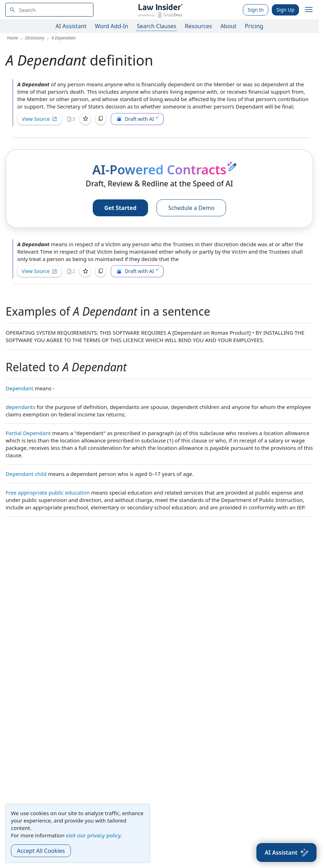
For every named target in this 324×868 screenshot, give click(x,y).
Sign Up (285, 10)
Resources (198, 26)
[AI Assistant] (286, 852)
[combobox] (49, 10)
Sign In (256, 10)
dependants (20, 407)
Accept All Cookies (41, 851)
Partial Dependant (28, 433)
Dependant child (26, 474)
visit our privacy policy (93, 835)
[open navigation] (309, 10)
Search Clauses (157, 26)
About (228, 26)
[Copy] (101, 119)
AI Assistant (71, 26)
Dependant (20, 388)
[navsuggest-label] (49, 10)
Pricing (254, 26)
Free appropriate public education (48, 492)
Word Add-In (112, 26)
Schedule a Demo (191, 208)
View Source (39, 119)
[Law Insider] (160, 10)
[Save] (85, 119)
